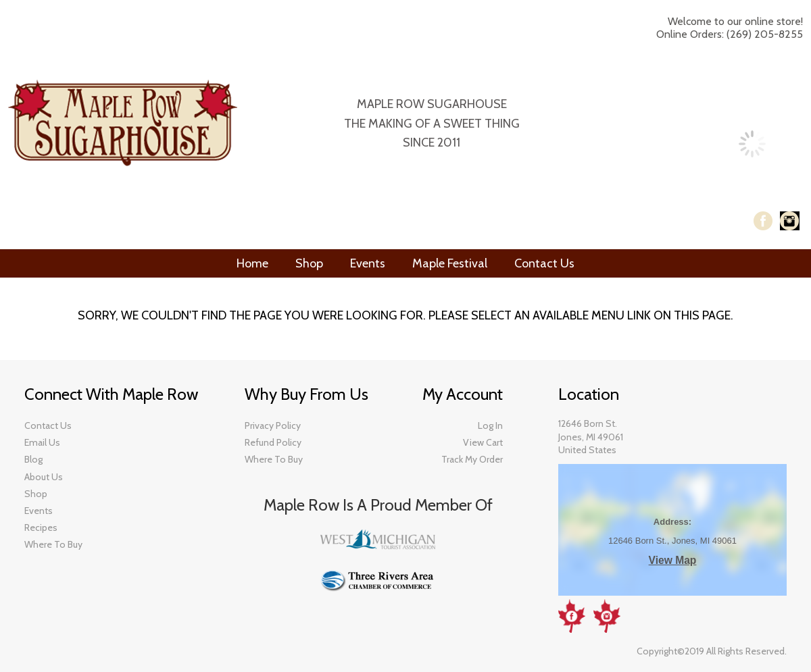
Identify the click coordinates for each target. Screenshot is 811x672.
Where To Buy (274, 459)
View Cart (483, 442)
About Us (44, 477)
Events (368, 263)
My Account (654, 72)
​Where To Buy (53, 544)
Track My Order (472, 459)
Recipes (41, 527)
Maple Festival (450, 263)
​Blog (33, 459)
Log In (715, 72)
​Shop (36, 494)
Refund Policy (273, 442)
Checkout (760, 72)
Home (252, 263)
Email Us (42, 442)
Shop (309, 263)
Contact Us (544, 263)
